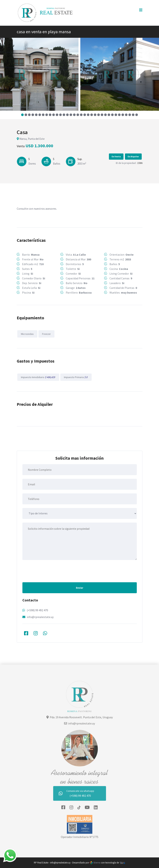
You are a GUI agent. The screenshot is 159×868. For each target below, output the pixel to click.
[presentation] (50, 571)
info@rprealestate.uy (40, 617)
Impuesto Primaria (76, 377)
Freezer (46, 334)
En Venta (116, 156)
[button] (22, 115)
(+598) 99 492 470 (37, 610)
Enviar (80, 588)
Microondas (27, 334)
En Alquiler (133, 156)
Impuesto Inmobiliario (38, 377)
